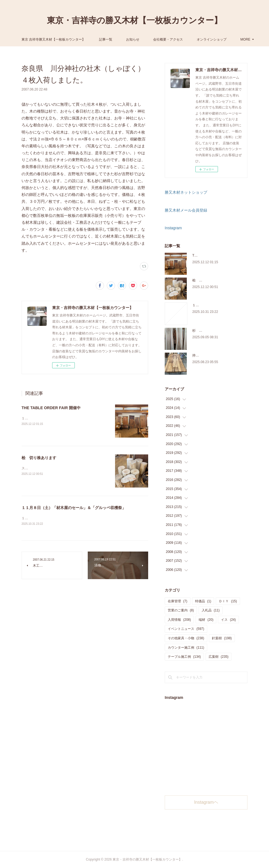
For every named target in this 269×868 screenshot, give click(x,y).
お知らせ (173, 39)
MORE (199, 39)
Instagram (173, 228)
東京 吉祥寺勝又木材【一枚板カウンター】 (94, 39)
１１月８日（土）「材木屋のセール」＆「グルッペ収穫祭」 (74, 508)
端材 (206, 620)
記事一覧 (146, 39)
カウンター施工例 (186, 648)
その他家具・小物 (186, 638)
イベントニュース (186, 629)
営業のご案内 (181, 610)
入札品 (211, 610)
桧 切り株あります (39, 458)
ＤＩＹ (228, 601)
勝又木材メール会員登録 (186, 210)
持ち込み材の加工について (212, 355)
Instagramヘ (206, 802)
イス (228, 620)
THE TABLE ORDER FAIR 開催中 (51, 408)
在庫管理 (178, 601)
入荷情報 (179, 620)
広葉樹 (219, 657)
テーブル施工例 (184, 657)
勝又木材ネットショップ (186, 192)
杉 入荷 (199, 331)
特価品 (203, 601)
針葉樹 (222, 638)
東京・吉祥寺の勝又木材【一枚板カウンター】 (134, 20)
